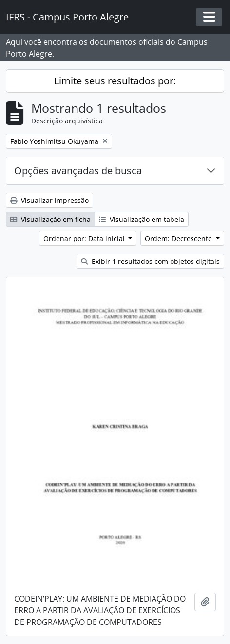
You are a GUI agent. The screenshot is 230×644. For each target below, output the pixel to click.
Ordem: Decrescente (179, 238)
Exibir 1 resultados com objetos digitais (150, 261)
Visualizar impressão (49, 200)
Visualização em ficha (50, 219)
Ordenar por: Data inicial (85, 238)
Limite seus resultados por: (115, 81)
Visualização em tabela (142, 219)
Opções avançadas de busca (78, 171)
